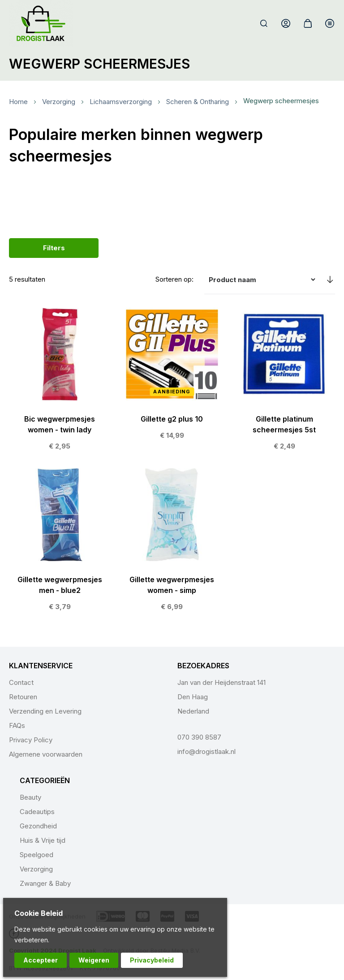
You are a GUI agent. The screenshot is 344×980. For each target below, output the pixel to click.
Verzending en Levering (45, 711)
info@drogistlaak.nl (206, 751)
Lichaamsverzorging (121, 102)
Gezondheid (38, 826)
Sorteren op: (174, 279)
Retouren (23, 697)
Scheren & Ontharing (198, 102)
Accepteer (41, 960)
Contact (21, 682)
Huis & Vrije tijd (43, 840)
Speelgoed (37, 855)
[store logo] (41, 23)
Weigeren (94, 960)
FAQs (17, 725)
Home (18, 102)
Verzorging (59, 102)
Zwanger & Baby (45, 883)
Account (286, 23)
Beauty (30, 797)
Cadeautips (37, 812)
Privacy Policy (31, 740)
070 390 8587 (199, 737)
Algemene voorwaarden (46, 754)
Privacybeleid (152, 960)
